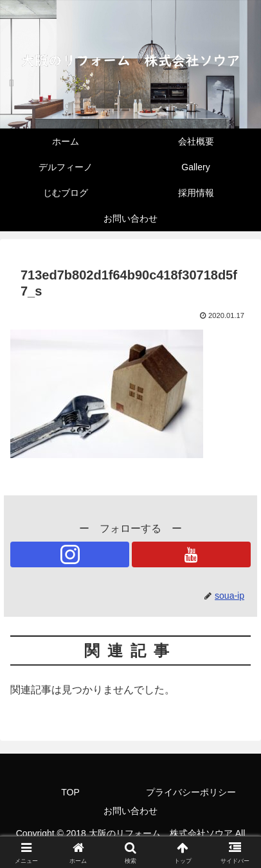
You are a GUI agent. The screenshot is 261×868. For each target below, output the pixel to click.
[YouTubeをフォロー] (191, 554)
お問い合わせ (130, 811)
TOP (70, 792)
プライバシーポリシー (191, 792)
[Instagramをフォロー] (70, 554)
